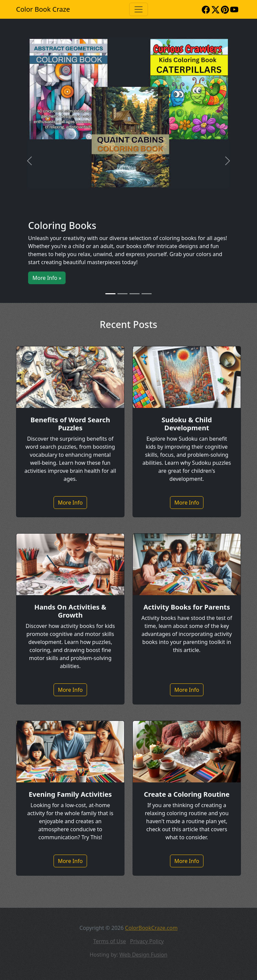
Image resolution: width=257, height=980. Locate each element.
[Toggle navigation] (139, 9)
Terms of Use (109, 941)
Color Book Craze (43, 9)
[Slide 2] (122, 294)
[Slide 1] (110, 294)
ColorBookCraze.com (151, 928)
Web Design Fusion (144, 955)
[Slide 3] (135, 294)
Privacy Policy (147, 941)
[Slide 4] (147, 294)
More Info (70, 503)
